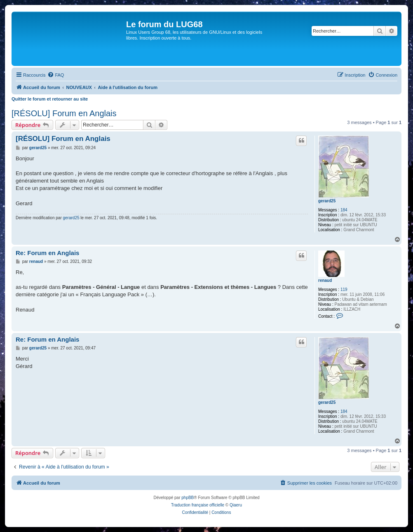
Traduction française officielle (198, 505)
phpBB (188, 498)
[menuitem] (56, 75)
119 (344, 289)
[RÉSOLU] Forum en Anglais (64, 113)
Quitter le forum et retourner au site (50, 99)
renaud (325, 280)
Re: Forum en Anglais (47, 253)
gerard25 (327, 201)
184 (344, 210)
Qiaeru (236, 505)
